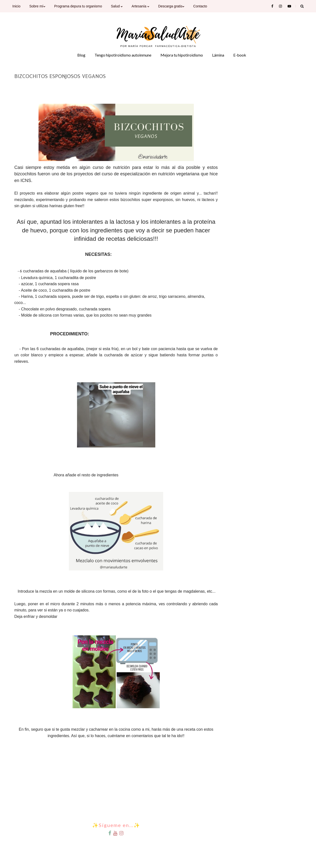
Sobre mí (37, 6)
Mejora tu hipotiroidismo (182, 55)
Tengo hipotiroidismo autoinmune (123, 55)
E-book (240, 55)
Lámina (218, 55)
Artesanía (140, 6)
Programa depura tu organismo (78, 6)
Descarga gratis (171, 6)
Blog (81, 55)
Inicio (16, 6)
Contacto (200, 6)
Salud (117, 6)
